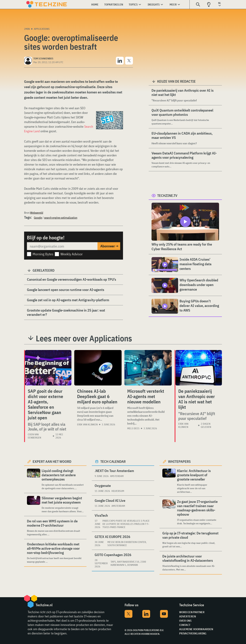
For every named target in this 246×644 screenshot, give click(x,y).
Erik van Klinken (87, 424)
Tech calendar (113, 461)
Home (95, 4)
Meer (173, 4)
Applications (42, 29)
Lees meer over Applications (84, 338)
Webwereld (37, 213)
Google (38, 218)
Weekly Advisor (72, 254)
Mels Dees (133, 428)
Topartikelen (114, 4)
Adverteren (188, 616)
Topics (133, 4)
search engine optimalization (61, 218)
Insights (154, 4)
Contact (185, 625)
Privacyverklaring (193, 633)
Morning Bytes (43, 254)
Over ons (185, 621)
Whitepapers (179, 461)
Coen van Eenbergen (34, 436)
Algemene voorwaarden (196, 629)
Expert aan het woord (52, 461)
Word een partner (192, 612)
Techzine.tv (167, 195)
